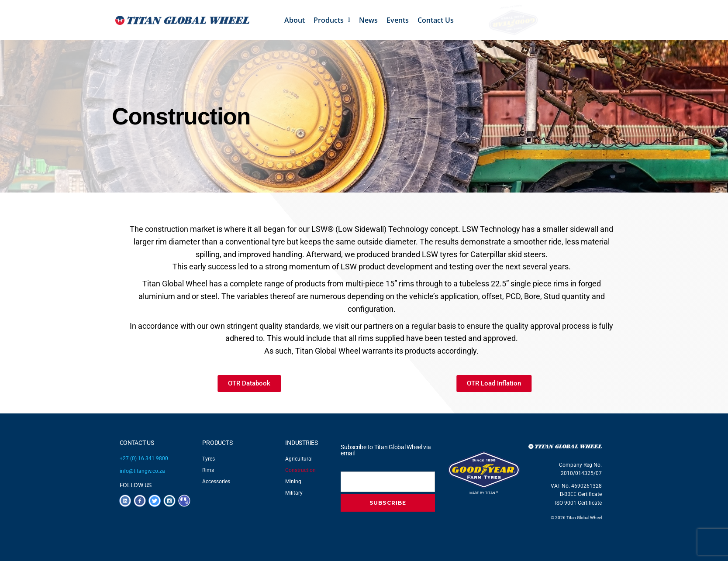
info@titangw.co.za (142, 471)
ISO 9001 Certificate (578, 503)
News (368, 20)
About (295, 20)
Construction (300, 470)
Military (294, 493)
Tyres (209, 459)
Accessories (216, 482)
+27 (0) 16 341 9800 (144, 458)
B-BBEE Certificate (581, 494)
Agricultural (299, 459)
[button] (332, 20)
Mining (293, 482)
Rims (208, 470)
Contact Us (436, 20)
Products (332, 20)
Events (398, 20)
